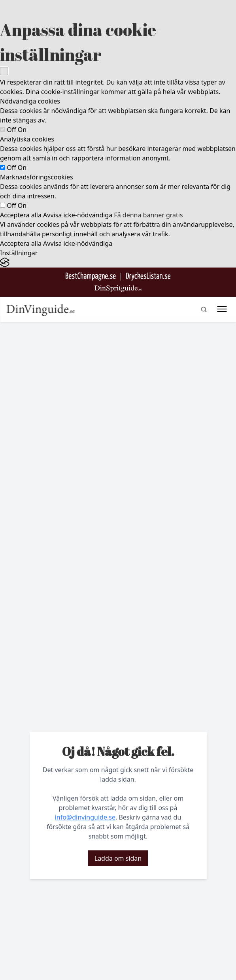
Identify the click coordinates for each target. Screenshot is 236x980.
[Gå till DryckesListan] (148, 276)
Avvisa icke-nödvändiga (78, 215)
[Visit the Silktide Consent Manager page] (118, 263)
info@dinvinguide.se (85, 817)
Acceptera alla (21, 215)
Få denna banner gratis (148, 215)
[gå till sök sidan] (204, 309)
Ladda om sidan (118, 858)
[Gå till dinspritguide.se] (118, 289)
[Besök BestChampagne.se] (91, 276)
